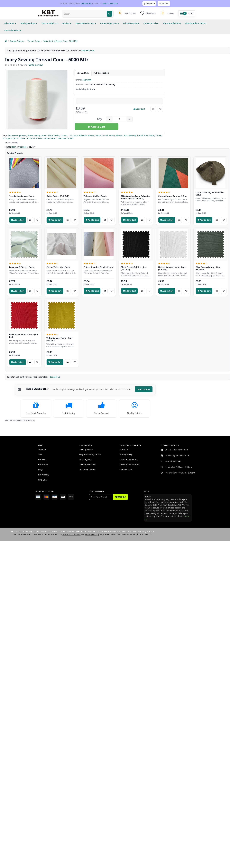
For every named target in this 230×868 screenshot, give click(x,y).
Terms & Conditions (129, 460)
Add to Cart (97, 127)
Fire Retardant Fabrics (196, 23)
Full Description (101, 73)
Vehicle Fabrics (49, 23)
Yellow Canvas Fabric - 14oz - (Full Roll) (60, 339)
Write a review (36, 65)
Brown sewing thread (37, 135)
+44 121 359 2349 (110, 4)
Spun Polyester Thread (84, 135)
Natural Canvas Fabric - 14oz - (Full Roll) (172, 268)
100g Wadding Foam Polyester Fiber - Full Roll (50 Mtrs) (135, 197)
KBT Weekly (44, 475)
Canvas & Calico (151, 23)
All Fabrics (10, 23)
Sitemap (42, 449)
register (23, 147)
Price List (164, 3)
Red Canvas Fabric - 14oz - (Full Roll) (24, 336)
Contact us (55, 377)
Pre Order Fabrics (13, 30)
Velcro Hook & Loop (86, 23)
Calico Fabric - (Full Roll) (58, 196)
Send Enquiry (144, 389)
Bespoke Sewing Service (90, 454)
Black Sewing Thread (58, 135)
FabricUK (87, 80)
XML (40, 454)
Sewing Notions (29, 23)
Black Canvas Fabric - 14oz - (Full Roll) (134, 268)
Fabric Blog (43, 465)
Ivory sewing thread (17, 135)
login (14, 147)
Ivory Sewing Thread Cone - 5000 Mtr (60, 41)
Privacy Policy (126, 454)
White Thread (102, 135)
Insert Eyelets (85, 460)
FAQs (41, 470)
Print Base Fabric (131, 23)
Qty (100, 119)
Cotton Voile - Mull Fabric (58, 267)
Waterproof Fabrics (172, 23)
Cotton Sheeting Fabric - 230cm (99, 267)
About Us (124, 449)
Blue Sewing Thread (153, 135)
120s (70, 135)
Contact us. (86, 4)
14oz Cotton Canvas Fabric (22, 196)
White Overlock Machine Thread (58, 138)
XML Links (43, 480)
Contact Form (126, 470)
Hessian (66, 23)
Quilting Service (86, 449)
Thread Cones (34, 41)
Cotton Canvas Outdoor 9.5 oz (173, 196)
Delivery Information (129, 465)
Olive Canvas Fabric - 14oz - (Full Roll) (208, 268)
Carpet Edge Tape (110, 23)
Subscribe (120, 497)
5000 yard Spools (11, 138)
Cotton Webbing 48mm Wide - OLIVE (210, 194)
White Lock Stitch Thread (31, 138)
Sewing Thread (116, 135)
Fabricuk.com (88, 50)
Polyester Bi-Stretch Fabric (22, 267)
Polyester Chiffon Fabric (95, 196)
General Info (83, 73)
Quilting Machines (87, 465)
